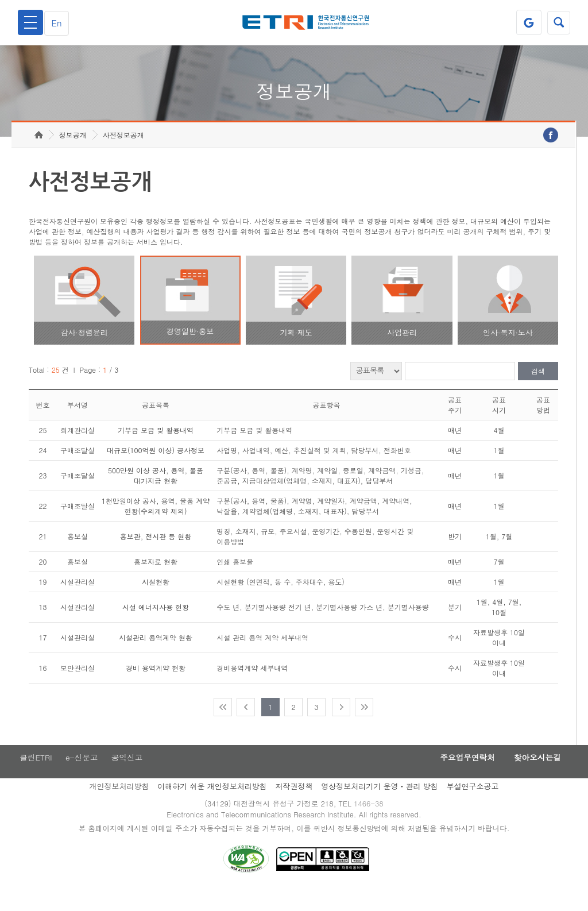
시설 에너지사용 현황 (156, 625)
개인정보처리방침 (119, 805)
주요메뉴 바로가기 (0, 0)
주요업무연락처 (458, 776)
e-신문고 (82, 776)
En (60, 23)
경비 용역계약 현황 (156, 686)
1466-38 (371, 823)
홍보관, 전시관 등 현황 (156, 554)
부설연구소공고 (473, 805)
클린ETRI (34, 776)
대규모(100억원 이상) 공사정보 (156, 468)
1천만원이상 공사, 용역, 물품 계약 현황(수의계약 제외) (156, 524)
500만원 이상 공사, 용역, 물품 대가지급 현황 (156, 493)
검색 (538, 389)
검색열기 (558, 22)
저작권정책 (294, 805)
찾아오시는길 (534, 776)
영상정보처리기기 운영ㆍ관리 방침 (380, 805)
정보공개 (73, 153)
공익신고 (129, 776)
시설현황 (156, 599)
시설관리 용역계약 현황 (156, 655)
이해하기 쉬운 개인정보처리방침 (212, 805)
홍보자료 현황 (156, 579)
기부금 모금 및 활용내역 (156, 448)
